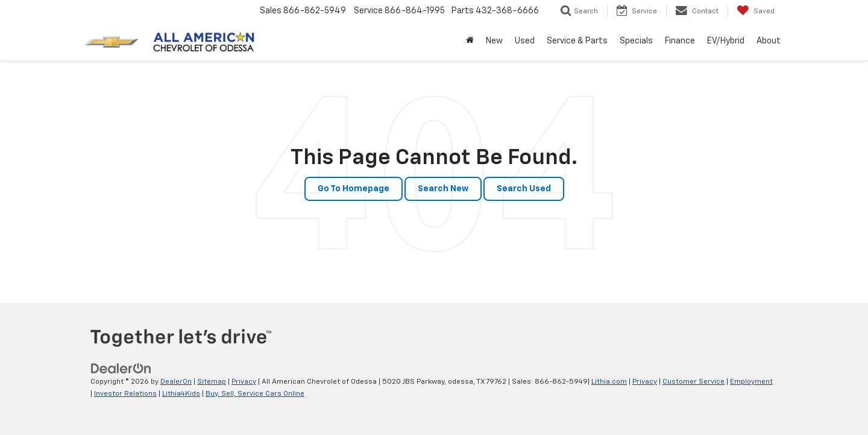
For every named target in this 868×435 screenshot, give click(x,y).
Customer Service (693, 382)
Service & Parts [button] (577, 41)
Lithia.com (609, 382)
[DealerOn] (121, 369)
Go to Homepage (354, 189)
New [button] (494, 41)
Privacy (244, 382)
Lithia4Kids (181, 394)
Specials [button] (636, 41)
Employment (751, 382)
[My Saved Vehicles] (756, 11)
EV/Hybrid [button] (726, 41)
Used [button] (525, 41)
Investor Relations (125, 394)
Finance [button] (680, 41)
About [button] (769, 41)
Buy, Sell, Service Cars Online (255, 394)
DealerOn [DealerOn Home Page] (176, 382)
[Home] (470, 41)
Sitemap (212, 382)
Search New (443, 189)
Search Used (524, 189)
